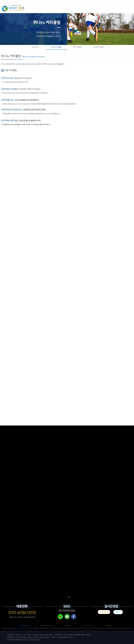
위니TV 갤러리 (78, 47)
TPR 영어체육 (25, 626)
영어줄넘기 (88, 626)
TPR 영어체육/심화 (46, 626)
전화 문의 (118, 612)
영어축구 (67, 626)
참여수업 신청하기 (99, 47)
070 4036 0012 (22, 613)
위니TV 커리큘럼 (56, 47)
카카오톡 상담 (104, 612)
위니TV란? (35, 47)
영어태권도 (109, 626)
